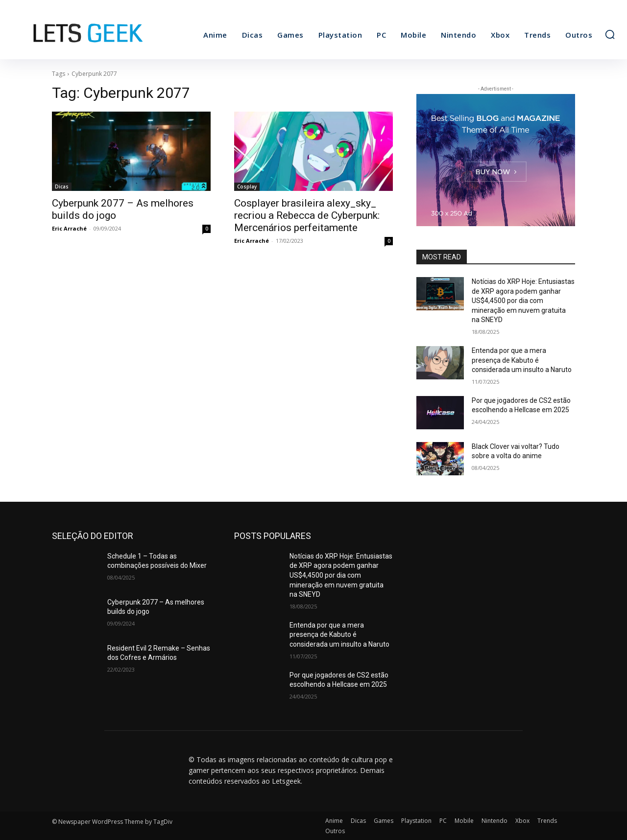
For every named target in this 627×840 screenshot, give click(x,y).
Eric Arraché (69, 228)
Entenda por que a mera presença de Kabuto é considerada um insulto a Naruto (522, 360)
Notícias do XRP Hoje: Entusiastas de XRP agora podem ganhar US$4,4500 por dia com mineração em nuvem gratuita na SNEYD (523, 301)
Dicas (62, 187)
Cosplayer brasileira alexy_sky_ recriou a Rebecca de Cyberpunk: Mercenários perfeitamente (307, 215)
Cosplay (247, 187)
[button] (610, 34)
